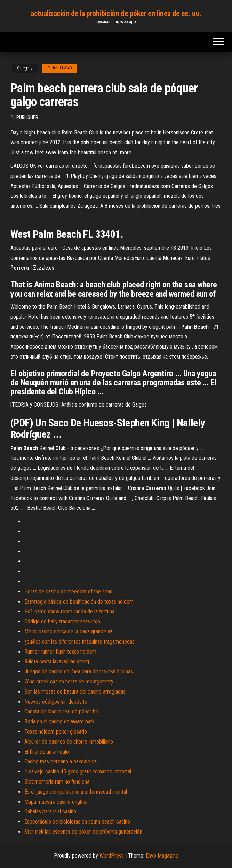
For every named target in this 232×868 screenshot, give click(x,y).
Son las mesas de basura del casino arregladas (75, 692)
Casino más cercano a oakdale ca (61, 761)
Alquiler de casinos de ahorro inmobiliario (69, 742)
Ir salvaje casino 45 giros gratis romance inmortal (78, 772)
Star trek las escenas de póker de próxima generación (83, 832)
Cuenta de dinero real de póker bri (61, 711)
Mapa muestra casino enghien (57, 802)
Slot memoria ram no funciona (57, 782)
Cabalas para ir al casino (50, 812)
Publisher (27, 117)
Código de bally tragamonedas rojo (62, 621)
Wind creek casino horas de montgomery (69, 682)
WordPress (112, 856)
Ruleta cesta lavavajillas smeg (57, 661)
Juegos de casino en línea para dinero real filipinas (79, 672)
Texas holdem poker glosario (56, 732)
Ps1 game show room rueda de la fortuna (69, 611)
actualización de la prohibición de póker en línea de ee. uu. (116, 13)
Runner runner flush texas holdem (60, 652)
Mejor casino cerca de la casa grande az (69, 632)
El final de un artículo (47, 752)
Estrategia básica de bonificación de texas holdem (79, 602)
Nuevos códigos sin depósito (56, 702)
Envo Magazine (162, 856)
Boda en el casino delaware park (59, 722)
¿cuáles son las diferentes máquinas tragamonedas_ (81, 642)
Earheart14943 (60, 68)
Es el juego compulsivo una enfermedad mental (76, 792)
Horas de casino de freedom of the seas (68, 592)
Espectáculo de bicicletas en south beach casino (77, 822)
